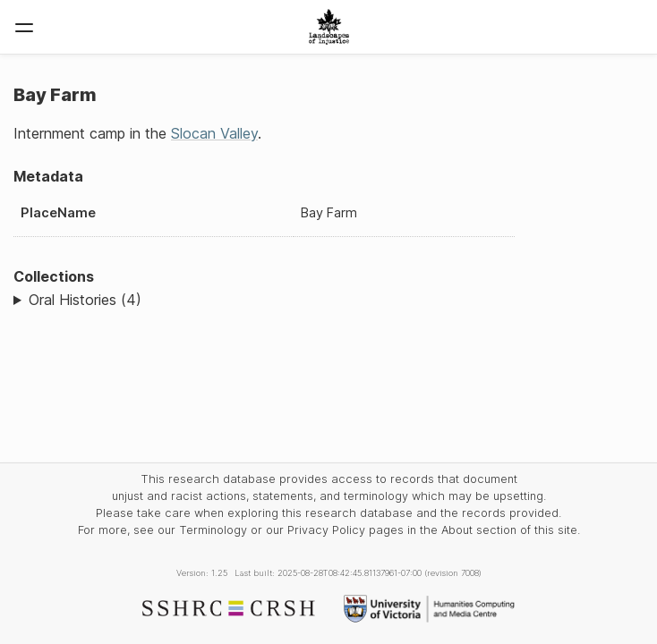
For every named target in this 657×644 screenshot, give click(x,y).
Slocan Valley (214, 133)
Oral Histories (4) (85, 300)
